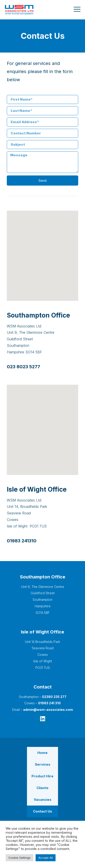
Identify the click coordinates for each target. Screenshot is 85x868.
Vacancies (43, 800)
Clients (42, 788)
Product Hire (42, 776)
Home (42, 753)
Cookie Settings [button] (19, 858)
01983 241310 (22, 541)
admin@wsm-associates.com (48, 710)
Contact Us (43, 811)
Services (43, 764)
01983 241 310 (49, 703)
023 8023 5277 (23, 367)
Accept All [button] (46, 858)
